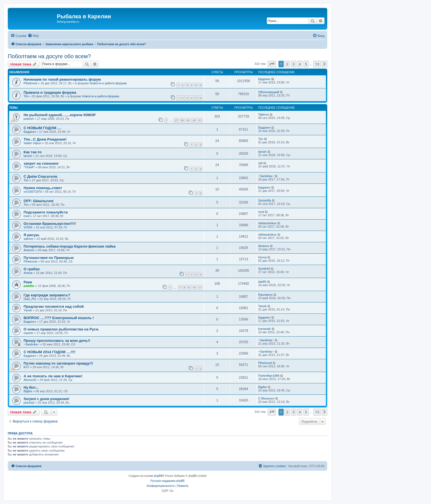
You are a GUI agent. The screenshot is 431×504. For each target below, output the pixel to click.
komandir (264, 329)
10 (194, 287)
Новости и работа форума (108, 83)
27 (176, 120)
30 (194, 120)
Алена (28, 273)
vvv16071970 (33, 192)
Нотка (262, 257)
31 (200, 120)
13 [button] (317, 64)
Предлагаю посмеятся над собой (54, 306)
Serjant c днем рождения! (46, 399)
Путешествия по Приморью (49, 258)
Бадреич (264, 79)
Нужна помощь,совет (43, 188)
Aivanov (29, 250)
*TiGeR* (29, 167)
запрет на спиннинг (41, 163)
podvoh (29, 119)
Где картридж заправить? (47, 295)
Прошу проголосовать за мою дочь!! (57, 341)
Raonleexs (265, 295)
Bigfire (28, 391)
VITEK (28, 227)
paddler (29, 286)
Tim (26, 96)
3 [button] (294, 64)
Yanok (28, 310)
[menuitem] (33, 36)
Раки (28, 282)
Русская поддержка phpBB (167, 481)
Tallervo (263, 114)
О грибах (32, 269)
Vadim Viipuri (32, 143)
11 (200, 287)
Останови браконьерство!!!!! (50, 224)
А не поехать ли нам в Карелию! (53, 376)
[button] (272, 64)
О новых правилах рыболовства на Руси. (61, 329)
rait (260, 163)
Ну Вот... (31, 387)
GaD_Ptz (30, 299)
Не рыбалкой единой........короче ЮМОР (60, 115)
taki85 (262, 282)
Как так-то (33, 152)
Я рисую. (32, 235)
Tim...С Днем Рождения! (45, 139)
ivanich (28, 333)
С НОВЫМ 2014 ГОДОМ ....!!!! (50, 352)
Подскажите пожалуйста (46, 212)
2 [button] (287, 64)
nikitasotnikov (267, 223)
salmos (28, 239)
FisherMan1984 (269, 376)
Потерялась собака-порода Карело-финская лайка (70, 246)
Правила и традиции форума (50, 92)
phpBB (158, 476)
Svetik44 (264, 269)
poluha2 (29, 403)
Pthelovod (30, 83)
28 (182, 120)
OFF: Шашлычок (39, 201)
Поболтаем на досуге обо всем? (49, 56)
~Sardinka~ (266, 176)
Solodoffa (265, 200)
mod (26, 216)
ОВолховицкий (269, 92)
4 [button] (300, 64)
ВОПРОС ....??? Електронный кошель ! (59, 318)
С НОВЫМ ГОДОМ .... (42, 128)
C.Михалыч (266, 398)
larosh (28, 156)
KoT (26, 367)
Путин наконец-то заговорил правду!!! (58, 363)
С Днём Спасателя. (41, 176)
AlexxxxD (30, 380)
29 (188, 120)
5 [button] (306, 64)
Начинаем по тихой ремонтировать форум (62, 79)
